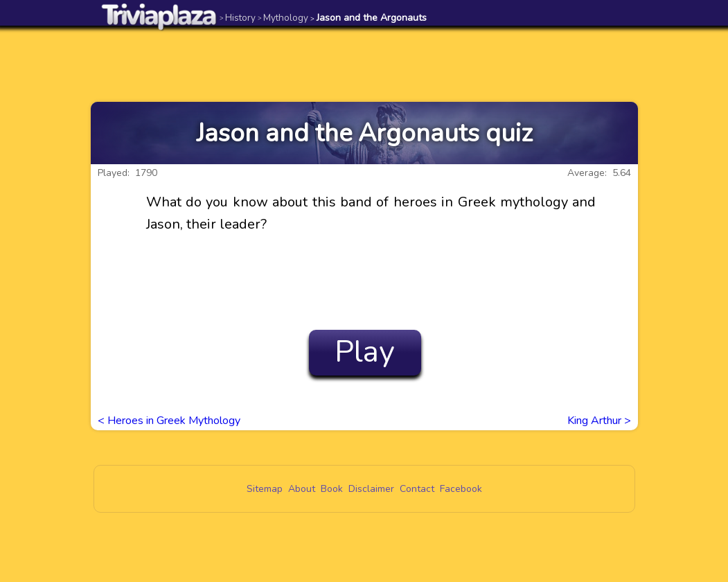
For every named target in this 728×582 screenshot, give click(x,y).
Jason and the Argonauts (369, 18)
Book (332, 489)
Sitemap (265, 489)
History (238, 18)
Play (365, 352)
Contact (417, 489)
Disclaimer (371, 489)
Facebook (461, 489)
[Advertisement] (364, 64)
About (302, 489)
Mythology (283, 18)
